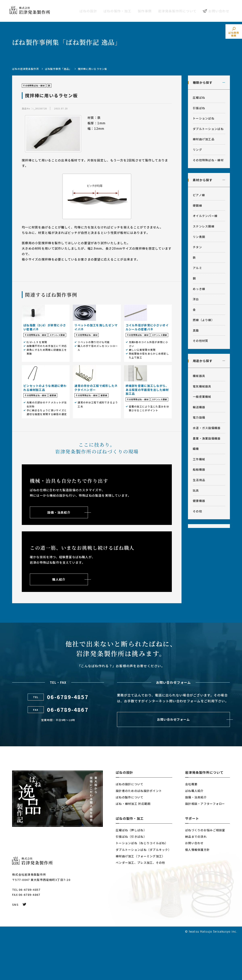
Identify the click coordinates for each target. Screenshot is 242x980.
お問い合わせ (219, 11)
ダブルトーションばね (208, 129)
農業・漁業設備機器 (207, 438)
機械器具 (199, 376)
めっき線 (199, 289)
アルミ (197, 268)
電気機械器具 (202, 386)
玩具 (196, 490)
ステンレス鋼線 (204, 226)
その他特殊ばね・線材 (208, 160)
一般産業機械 (202, 397)
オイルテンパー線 (205, 216)
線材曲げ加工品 (204, 139)
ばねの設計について (130, 828)
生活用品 (199, 480)
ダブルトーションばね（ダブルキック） (143, 893)
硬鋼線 (197, 205)
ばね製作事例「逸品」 (58, 69)
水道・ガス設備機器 (207, 428)
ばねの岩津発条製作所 (26, 69)
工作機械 (199, 459)
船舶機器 (199, 469)
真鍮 (196, 330)
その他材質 (200, 341)
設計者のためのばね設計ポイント (139, 834)
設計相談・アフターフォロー (205, 847)
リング (197, 150)
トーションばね (204, 118)
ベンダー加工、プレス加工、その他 (140, 906)
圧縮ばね (199, 97)
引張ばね (199, 108)
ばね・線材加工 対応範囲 (133, 847)
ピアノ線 (199, 195)
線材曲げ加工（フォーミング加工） (140, 900)
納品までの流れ (196, 880)
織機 (196, 449)
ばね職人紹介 (194, 834)
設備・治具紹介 (196, 841)
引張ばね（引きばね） (131, 880)
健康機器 (199, 501)
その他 (197, 511)
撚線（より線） (204, 320)
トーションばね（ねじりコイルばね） (142, 887)
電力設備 (199, 417)
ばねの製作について (130, 841)
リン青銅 (199, 237)
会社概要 (191, 828)
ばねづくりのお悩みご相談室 (205, 874)
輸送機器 (199, 407)
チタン (197, 247)
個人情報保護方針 (197, 893)
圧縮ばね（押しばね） (131, 874)
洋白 (196, 299)
